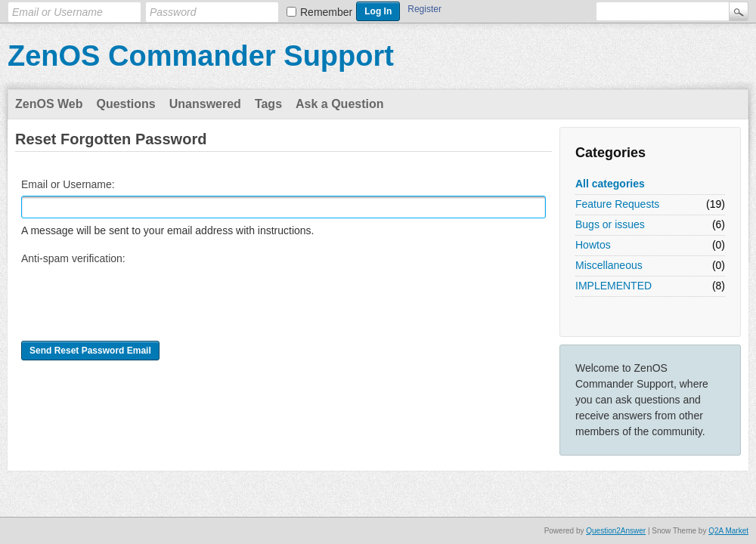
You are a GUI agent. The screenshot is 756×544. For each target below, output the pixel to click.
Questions (126, 104)
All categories (610, 184)
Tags (268, 104)
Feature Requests (617, 204)
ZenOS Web (49, 104)
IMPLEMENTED (613, 286)
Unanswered (205, 104)
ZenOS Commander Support (201, 56)
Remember (326, 12)
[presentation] (136, 299)
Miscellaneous (609, 265)
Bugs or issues (610, 224)
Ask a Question (339, 104)
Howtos (593, 245)
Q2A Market (728, 531)
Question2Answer (616, 531)
